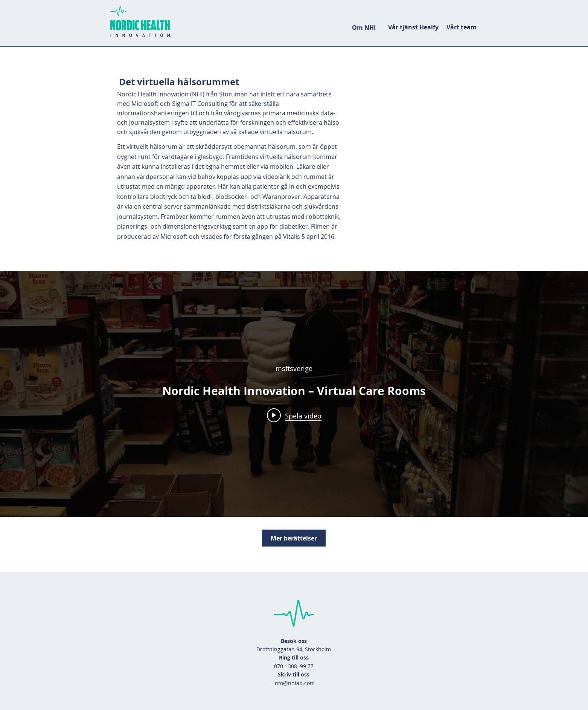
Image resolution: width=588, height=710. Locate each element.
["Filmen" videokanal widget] (294, 394)
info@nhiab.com (294, 683)
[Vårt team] (461, 27)
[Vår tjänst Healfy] (413, 27)
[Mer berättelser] (294, 538)
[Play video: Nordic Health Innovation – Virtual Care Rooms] (294, 415)
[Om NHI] (364, 27)
